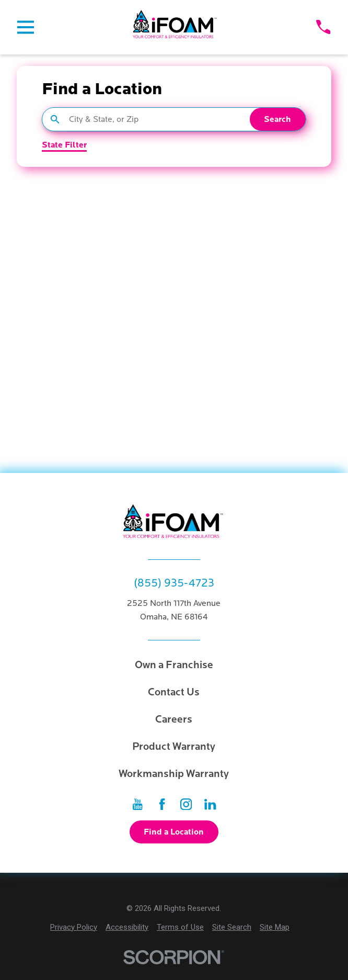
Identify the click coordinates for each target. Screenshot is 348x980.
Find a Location (174, 832)
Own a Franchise (174, 665)
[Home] (175, 27)
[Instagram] (186, 804)
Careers (174, 719)
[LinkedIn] (210, 804)
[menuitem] (74, 927)
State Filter (64, 145)
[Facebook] (162, 804)
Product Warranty (174, 747)
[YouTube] (137, 804)
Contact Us (174, 692)
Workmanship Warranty (174, 774)
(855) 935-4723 (174, 583)
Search (277, 119)
